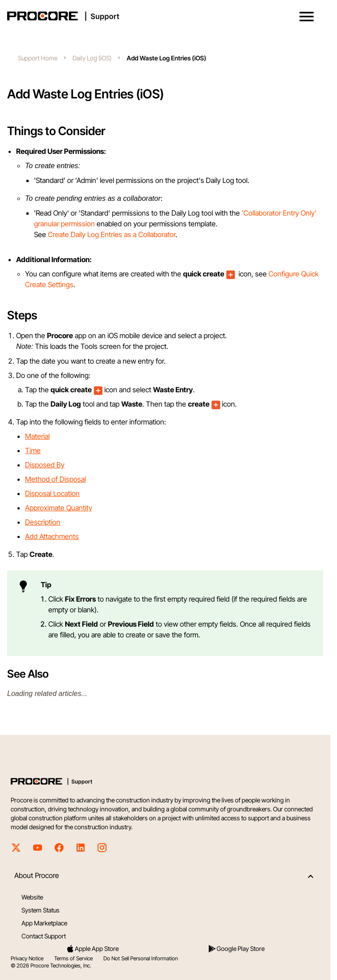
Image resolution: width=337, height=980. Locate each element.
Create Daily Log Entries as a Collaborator (112, 234)
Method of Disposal (55, 479)
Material (37, 436)
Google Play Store (236, 949)
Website (32, 897)
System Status (41, 910)
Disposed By (45, 465)
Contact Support (44, 936)
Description (43, 522)
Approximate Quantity (59, 508)
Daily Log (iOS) (92, 58)
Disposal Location (52, 493)
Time (33, 450)
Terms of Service (73, 958)
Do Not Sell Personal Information (141, 958)
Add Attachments (52, 536)
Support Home (38, 58)
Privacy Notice (27, 958)
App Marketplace (44, 923)
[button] (307, 17)
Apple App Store (92, 949)
